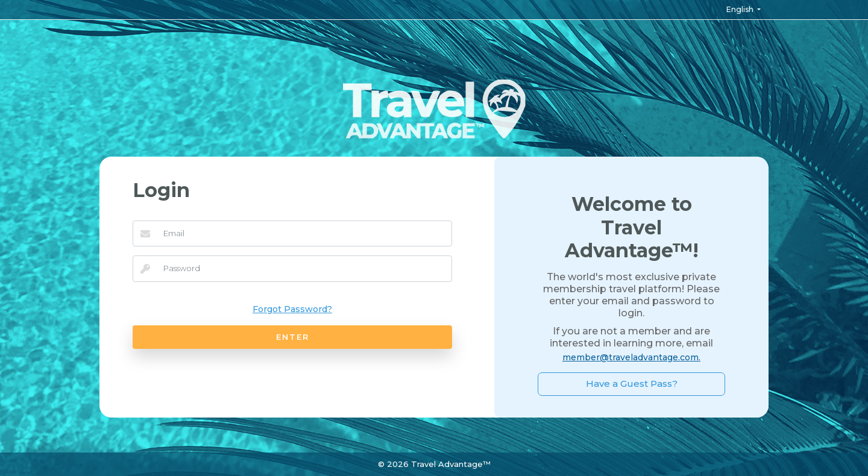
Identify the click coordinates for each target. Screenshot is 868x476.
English (741, 9)
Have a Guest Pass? (632, 384)
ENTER (293, 337)
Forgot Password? (292, 309)
